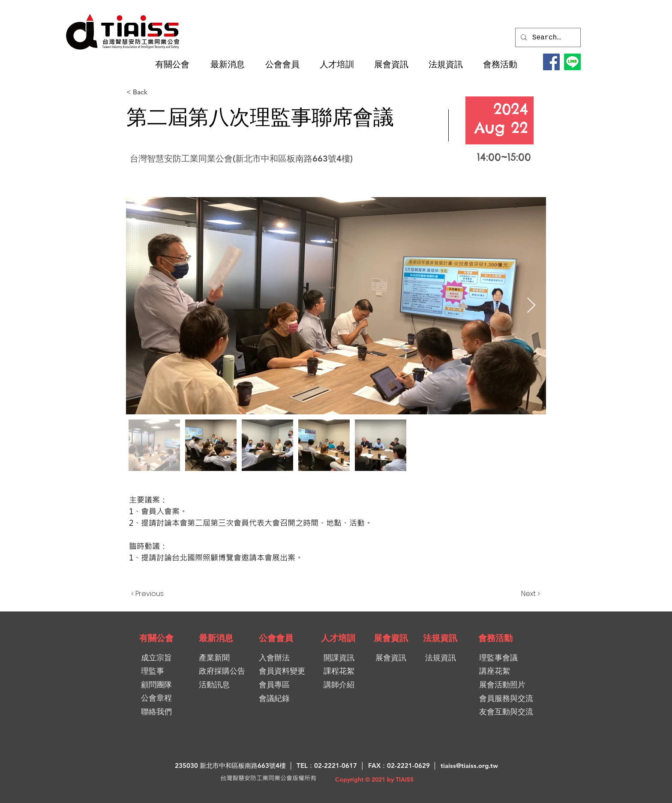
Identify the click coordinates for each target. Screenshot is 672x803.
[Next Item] (531, 306)
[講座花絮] (505, 671)
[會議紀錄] (289, 698)
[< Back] (157, 92)
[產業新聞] (222, 658)
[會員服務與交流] (514, 698)
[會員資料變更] (285, 671)
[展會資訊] (391, 638)
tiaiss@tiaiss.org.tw (469, 766)
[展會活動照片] (510, 685)
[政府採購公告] (225, 671)
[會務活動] (495, 638)
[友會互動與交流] (510, 712)
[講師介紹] (343, 685)
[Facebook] (551, 62)
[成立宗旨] (156, 658)
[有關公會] (156, 638)
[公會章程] (156, 698)
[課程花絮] (343, 671)
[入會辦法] (289, 658)
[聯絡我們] (156, 712)
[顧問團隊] (156, 685)
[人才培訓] (338, 638)
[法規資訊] (440, 638)
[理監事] (152, 671)
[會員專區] (289, 685)
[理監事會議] (510, 658)
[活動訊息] (223, 685)
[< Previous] (159, 594)
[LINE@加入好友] (572, 62)
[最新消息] (216, 638)
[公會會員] (276, 638)
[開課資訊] (344, 658)
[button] (176, 64)
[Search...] (547, 37)
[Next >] (519, 594)
